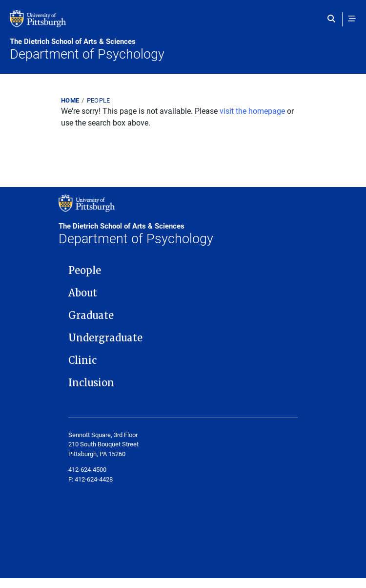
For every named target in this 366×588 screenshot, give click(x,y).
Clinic (82, 360)
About (83, 293)
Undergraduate (105, 338)
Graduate (91, 315)
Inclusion (91, 383)
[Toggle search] (334, 19)
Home (70, 100)
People (99, 100)
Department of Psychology (183, 49)
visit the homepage (252, 111)
